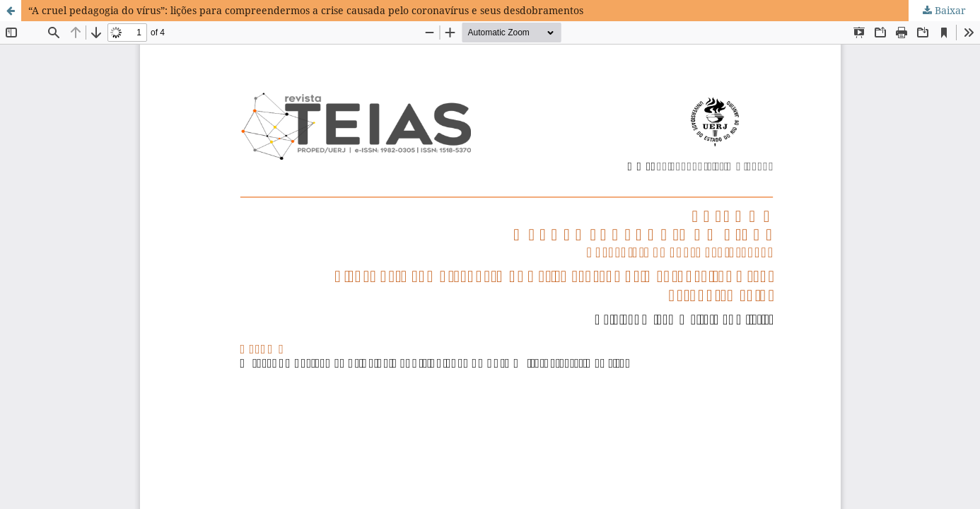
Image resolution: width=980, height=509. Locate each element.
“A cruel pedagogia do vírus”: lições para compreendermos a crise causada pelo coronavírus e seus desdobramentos (306, 10)
